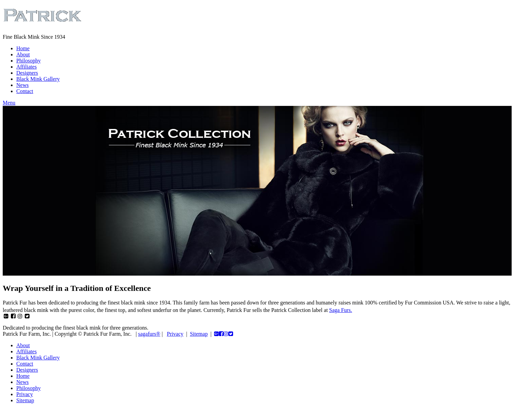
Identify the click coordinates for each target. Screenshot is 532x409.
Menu (9, 103)
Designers (27, 73)
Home (23, 48)
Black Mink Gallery (38, 79)
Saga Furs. (341, 310)
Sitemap (199, 334)
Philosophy (28, 61)
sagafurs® (149, 334)
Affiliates (26, 67)
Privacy (175, 334)
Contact (25, 91)
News (22, 85)
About (23, 54)
